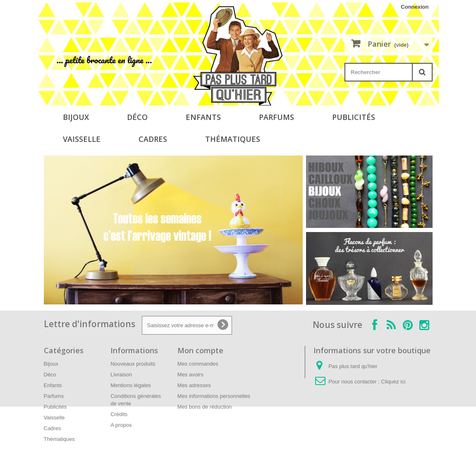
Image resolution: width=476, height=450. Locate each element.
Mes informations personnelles (214, 396)
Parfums (276, 117)
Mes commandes (198, 364)
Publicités (354, 117)
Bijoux (76, 117)
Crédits (119, 414)
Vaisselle (82, 139)
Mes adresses (194, 385)
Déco (137, 117)
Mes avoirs (190, 375)
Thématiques (233, 139)
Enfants (203, 117)
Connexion (415, 7)
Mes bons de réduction (205, 407)
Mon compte (200, 350)
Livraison (121, 375)
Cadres (153, 139)
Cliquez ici (393, 382)
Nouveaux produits (133, 364)
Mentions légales (131, 385)
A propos (121, 425)
